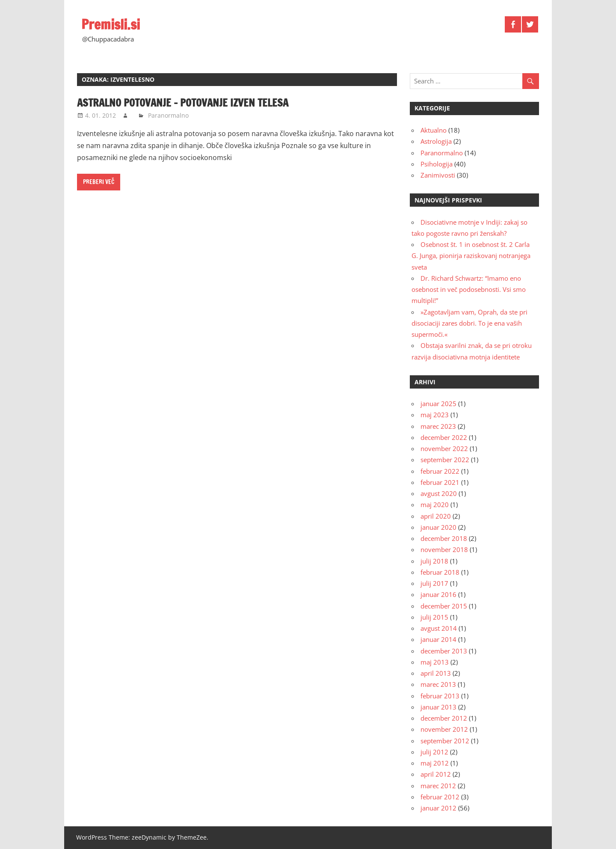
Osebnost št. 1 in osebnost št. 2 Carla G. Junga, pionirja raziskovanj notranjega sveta (471, 256)
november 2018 (444, 549)
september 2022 (445, 460)
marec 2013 (438, 684)
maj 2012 (435, 763)
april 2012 (436, 774)
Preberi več (99, 182)
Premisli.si (111, 24)
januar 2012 (438, 808)
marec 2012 (438, 786)
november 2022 (444, 448)
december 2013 (444, 651)
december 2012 (444, 718)
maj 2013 (435, 662)
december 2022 (444, 437)
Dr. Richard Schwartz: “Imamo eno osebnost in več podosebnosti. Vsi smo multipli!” (469, 289)
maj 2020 (435, 505)
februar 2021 (440, 482)
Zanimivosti (438, 175)
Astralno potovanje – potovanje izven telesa (183, 103)
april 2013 (436, 673)
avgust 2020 (439, 493)
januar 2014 (438, 639)
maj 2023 (435, 415)
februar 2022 (440, 471)
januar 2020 (438, 527)
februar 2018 (440, 572)
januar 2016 (438, 594)
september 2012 (445, 741)
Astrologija (436, 141)
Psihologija (437, 164)
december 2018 (444, 538)
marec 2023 (438, 426)
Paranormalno (168, 115)
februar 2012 (440, 797)
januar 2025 (438, 404)
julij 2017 (434, 583)
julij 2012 (434, 752)
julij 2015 (434, 617)
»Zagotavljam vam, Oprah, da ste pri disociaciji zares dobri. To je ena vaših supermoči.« (469, 323)
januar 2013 (438, 707)
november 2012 (444, 729)
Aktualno (434, 130)
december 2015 (444, 606)
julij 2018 (434, 561)
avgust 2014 (439, 628)
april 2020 (436, 516)
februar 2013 (440, 696)
